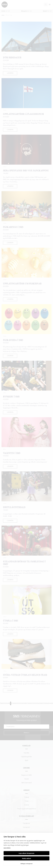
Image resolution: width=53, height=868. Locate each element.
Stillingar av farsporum (26, 864)
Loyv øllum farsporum (26, 853)
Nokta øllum (27, 858)
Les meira (7, 848)
